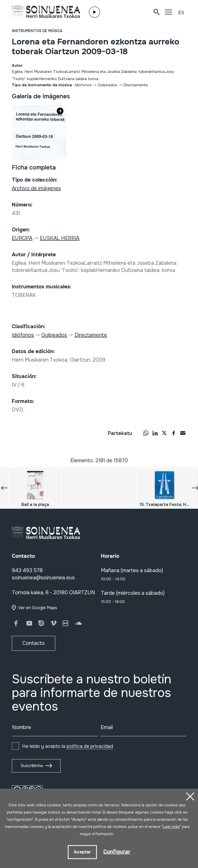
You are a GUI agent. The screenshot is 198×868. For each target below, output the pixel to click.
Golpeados (107, 85)
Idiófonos (83, 85)
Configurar (117, 852)
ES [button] (181, 13)
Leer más (171, 827)
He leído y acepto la (68, 746)
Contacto (34, 643)
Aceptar (82, 852)
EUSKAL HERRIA (60, 238)
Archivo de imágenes (36, 188)
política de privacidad (90, 746)
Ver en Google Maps (38, 608)
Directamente (136, 85)
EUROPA (22, 238)
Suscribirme (32, 766)
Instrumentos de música (37, 31)
